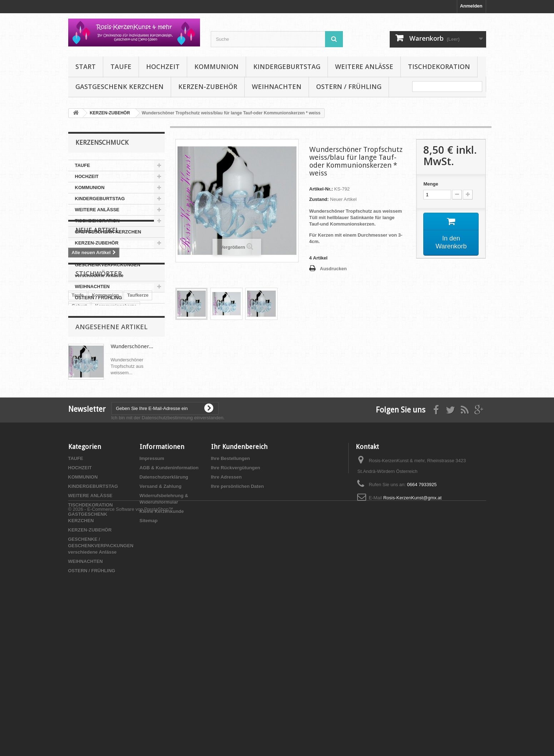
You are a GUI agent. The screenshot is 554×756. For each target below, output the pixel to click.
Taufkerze (138, 395)
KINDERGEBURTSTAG (287, 66)
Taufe (78, 395)
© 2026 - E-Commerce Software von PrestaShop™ (121, 737)
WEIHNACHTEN (277, 87)
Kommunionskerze (116, 406)
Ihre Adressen (226, 617)
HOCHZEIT (163, 66)
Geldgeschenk (119, 416)
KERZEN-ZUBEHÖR (208, 87)
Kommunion (105, 395)
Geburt (79, 406)
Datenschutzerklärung (164, 617)
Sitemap (149, 661)
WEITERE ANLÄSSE (364, 66)
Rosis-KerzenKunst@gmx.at (412, 638)
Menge (431, 184)
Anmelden (471, 6)
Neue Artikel (97, 325)
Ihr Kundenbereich (239, 587)
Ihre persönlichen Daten (238, 626)
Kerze (149, 416)
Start (86, 66)
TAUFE (121, 66)
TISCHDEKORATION (439, 66)
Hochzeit (112, 427)
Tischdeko (83, 416)
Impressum (152, 599)
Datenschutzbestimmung (167, 558)
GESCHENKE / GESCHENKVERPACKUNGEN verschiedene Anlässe (108, 265)
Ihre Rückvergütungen (236, 608)
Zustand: (319, 199)
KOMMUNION (216, 66)
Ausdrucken (333, 269)
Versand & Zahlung (161, 626)
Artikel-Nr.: (321, 189)
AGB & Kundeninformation (169, 608)
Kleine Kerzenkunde (162, 651)
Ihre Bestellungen (231, 599)
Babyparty (83, 427)
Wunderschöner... (132, 474)
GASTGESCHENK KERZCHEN (119, 87)
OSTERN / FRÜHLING (349, 87)
